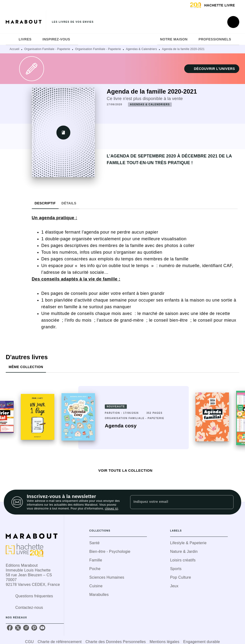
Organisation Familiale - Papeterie (47, 49)
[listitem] (10, 628)
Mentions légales (164, 642)
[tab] (11, 39)
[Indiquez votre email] (176, 502)
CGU (29, 642)
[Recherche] (233, 22)
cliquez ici (111, 509)
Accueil (14, 49)
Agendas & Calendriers (141, 49)
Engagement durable (202, 642)
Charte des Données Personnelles (116, 642)
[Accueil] (26, 22)
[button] (212, 69)
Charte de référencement (60, 642)
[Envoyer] (228, 502)
